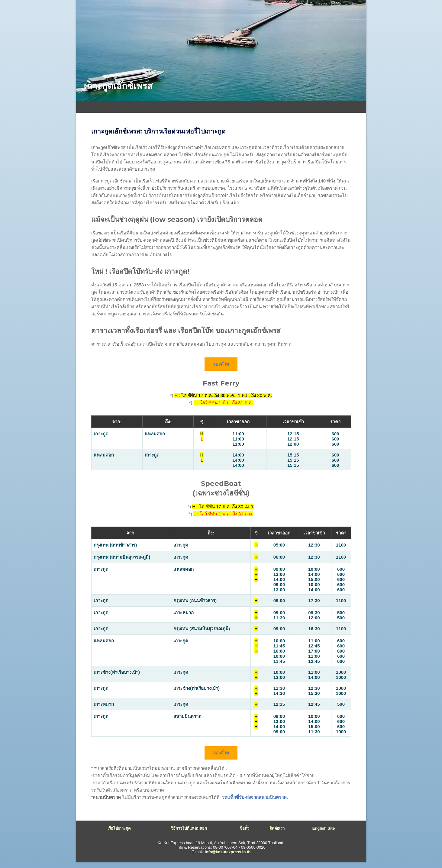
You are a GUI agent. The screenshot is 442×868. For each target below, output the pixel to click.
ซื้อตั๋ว (244, 828)
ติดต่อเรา (277, 828)
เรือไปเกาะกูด (119, 828)
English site (324, 828)
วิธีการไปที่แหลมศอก (189, 828)
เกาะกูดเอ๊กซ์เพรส (118, 86)
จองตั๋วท (221, 364)
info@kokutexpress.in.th (228, 852)
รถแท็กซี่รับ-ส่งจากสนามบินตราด (254, 797)
